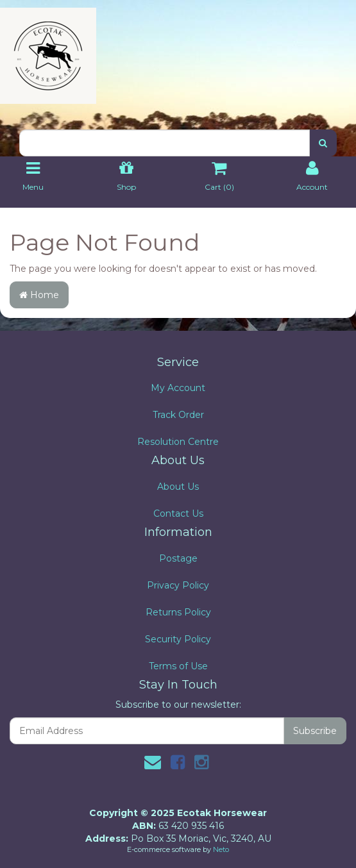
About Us (178, 487)
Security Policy (178, 639)
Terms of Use (178, 666)
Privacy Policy (178, 585)
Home (39, 295)
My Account (178, 388)
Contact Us (178, 513)
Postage (178, 558)
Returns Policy (178, 612)
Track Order (178, 415)
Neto (221, 849)
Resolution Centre (178, 442)
